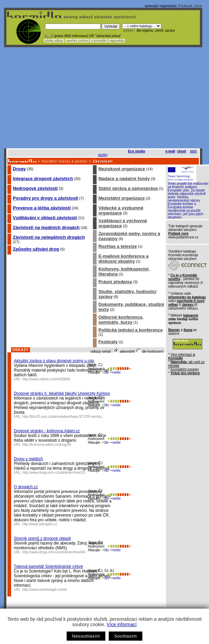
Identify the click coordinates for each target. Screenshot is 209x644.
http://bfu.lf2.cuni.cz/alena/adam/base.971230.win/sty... (63, 417)
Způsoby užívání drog (36, 249)
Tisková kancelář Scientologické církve (48, 566)
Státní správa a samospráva (128, 188)
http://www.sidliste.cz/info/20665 (46, 379)
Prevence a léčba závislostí (42, 208)
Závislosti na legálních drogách (46, 227)
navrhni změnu (77, 41)
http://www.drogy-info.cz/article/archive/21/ (54, 473)
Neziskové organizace (122, 169)
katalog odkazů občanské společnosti (99, 17)
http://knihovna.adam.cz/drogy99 (47, 445)
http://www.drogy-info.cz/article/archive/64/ (54, 552)
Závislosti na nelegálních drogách (49, 237)
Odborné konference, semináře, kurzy (121, 320)
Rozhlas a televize (117, 246)
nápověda (117, 41)
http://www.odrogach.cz (40, 524)
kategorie (190, 315)
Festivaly (108, 342)
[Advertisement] (103, 98)
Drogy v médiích (28, 459)
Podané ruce (190, 6)
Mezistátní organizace (121, 198)
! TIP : (48, 36)
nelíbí (115, 372)
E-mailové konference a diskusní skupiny (123, 259)
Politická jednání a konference (130, 330)
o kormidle (99, 41)
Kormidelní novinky (185, 369)
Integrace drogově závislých (43, 179)
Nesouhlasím (86, 636)
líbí (105, 372)
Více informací (122, 624)
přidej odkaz (54, 41)
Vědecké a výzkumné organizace (121, 210)
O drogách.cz (26, 487)
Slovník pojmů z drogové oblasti (42, 538)
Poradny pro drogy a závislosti (45, 198)
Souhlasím (125, 636)
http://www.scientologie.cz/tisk (45, 590)
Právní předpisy (115, 282)
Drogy (19, 169)
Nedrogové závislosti (35, 188)
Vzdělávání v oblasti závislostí (45, 218)
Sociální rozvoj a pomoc (64, 161)
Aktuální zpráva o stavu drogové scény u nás (54, 361)
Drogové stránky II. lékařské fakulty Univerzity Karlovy (62, 393)
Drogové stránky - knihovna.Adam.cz (47, 431)
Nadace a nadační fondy (124, 179)
